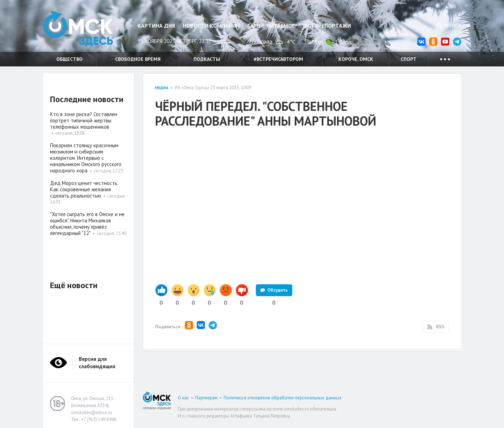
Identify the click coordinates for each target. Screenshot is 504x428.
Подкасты (207, 59)
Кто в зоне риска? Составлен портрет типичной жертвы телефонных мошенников (84, 120)
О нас (183, 398)
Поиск (449, 26)
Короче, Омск (356, 59)
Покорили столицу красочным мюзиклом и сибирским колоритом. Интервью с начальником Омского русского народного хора (86, 158)
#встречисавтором (278, 59)
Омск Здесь (78, 28)
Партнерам (206, 398)
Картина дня (156, 26)
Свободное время (138, 59)
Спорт (409, 59)
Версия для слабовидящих (97, 363)
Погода (263, 41)
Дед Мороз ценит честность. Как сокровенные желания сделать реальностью (84, 189)
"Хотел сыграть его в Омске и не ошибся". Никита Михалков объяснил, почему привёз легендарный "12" (87, 224)
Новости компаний (211, 26)
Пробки (314, 41)
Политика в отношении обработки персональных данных (283, 398)
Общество (69, 59)
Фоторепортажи (327, 26)
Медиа (162, 88)
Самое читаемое (271, 26)
